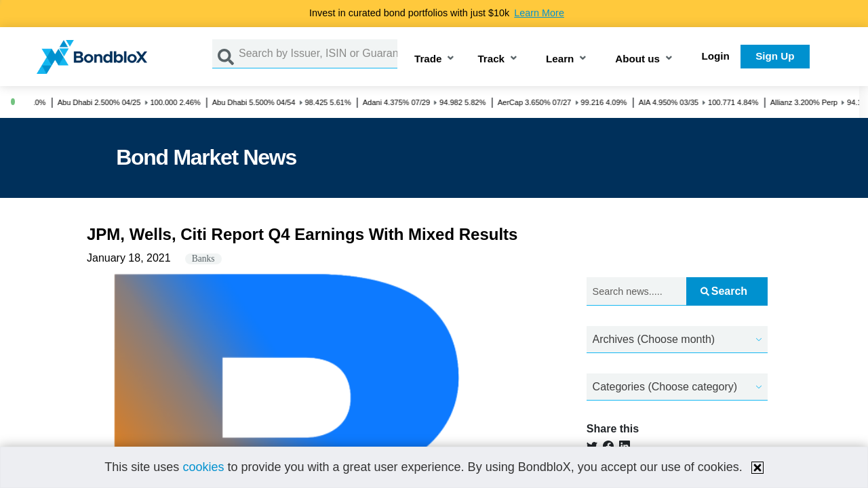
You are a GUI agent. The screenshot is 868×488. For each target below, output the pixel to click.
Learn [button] (560, 59)
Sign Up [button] (775, 56)
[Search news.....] (637, 292)
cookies (203, 467)
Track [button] (491, 59)
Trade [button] (428, 59)
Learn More (539, 13)
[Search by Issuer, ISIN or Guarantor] (318, 54)
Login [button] (716, 56)
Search (724, 291)
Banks (203, 259)
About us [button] (637, 59)
